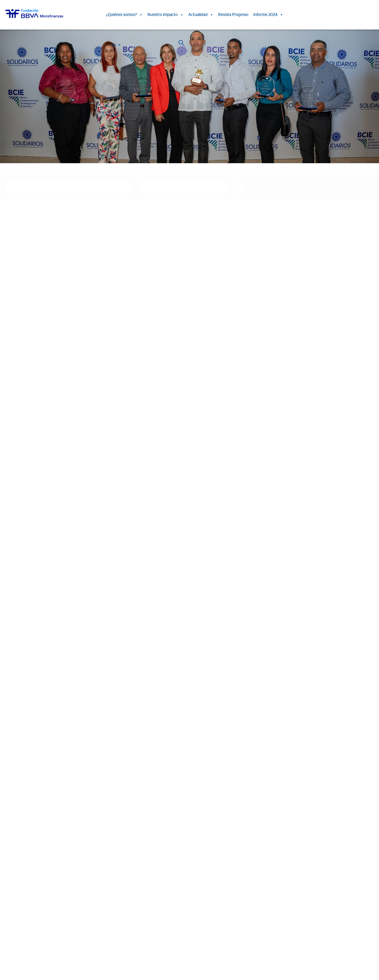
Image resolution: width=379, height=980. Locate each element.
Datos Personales (229, 953)
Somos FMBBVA (20, 825)
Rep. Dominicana (20, 909)
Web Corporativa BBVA (261, 953)
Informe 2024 (268, 15)
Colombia (13, 892)
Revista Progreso (233, 15)
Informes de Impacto (158, 834)
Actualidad (201, 15)
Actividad (13, 859)
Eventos (255, 834)
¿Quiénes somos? (124, 15)
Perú (9, 901)
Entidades (13, 842)
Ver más (60, 747)
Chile (9, 918)
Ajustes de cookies (19, 963)
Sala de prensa (261, 842)
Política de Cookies (179, 953)
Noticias (255, 825)
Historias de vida (154, 825)
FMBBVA (13, 884)
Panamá (12, 927)
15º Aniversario (152, 842)
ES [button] (338, 16)
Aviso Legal (205, 953)
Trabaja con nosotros (38, 946)
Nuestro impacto (166, 15)
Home (16, 154)
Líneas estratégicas (22, 834)
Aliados (11, 851)
